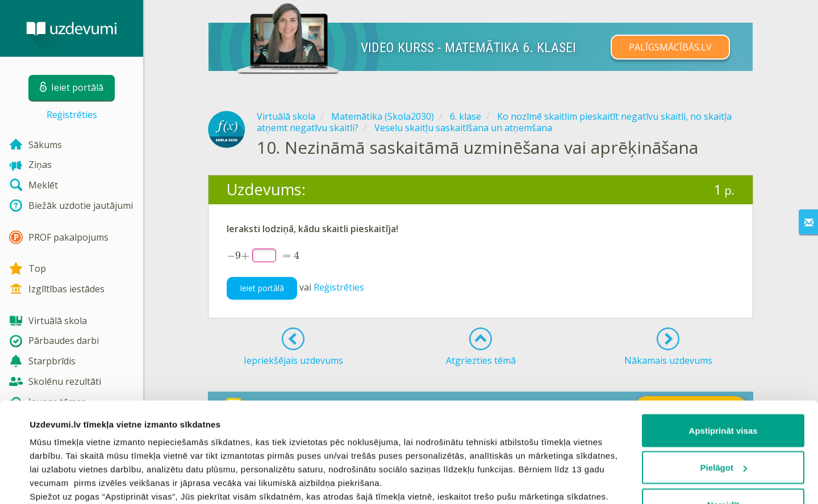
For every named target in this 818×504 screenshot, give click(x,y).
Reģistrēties (72, 115)
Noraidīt (723, 419)
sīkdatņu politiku (160, 451)
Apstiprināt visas (723, 345)
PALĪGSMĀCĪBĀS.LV (670, 47)
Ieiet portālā (262, 288)
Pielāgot (724, 382)
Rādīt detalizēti (60, 482)
